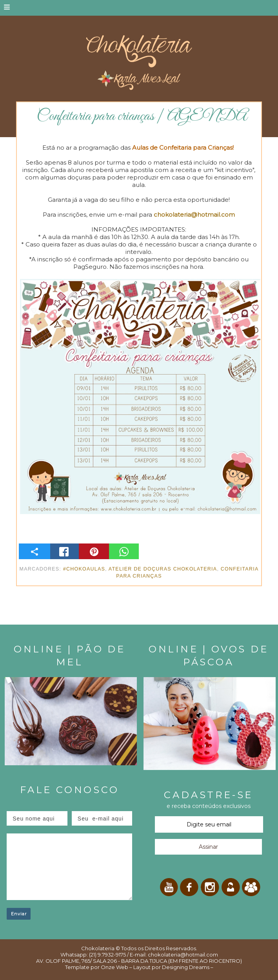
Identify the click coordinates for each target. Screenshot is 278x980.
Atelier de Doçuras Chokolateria (163, 569)
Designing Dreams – (187, 967)
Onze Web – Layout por (131, 967)
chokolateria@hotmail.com (194, 215)
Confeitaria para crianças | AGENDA (142, 116)
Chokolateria (98, 948)
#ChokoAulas (84, 569)
